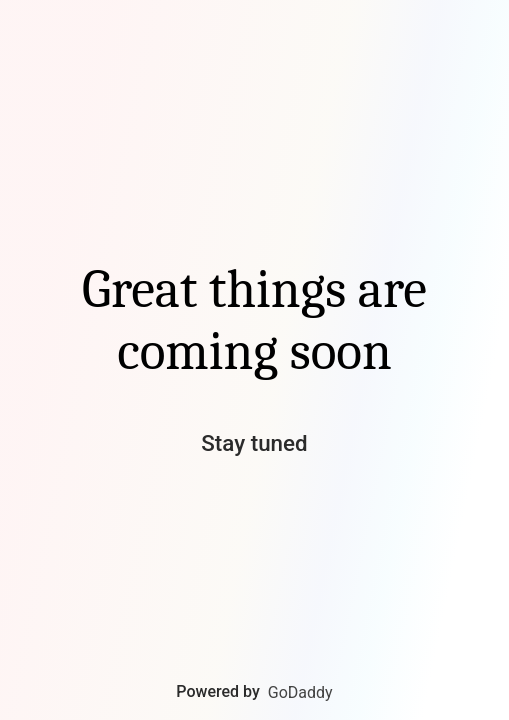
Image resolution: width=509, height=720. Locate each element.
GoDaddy (300, 692)
